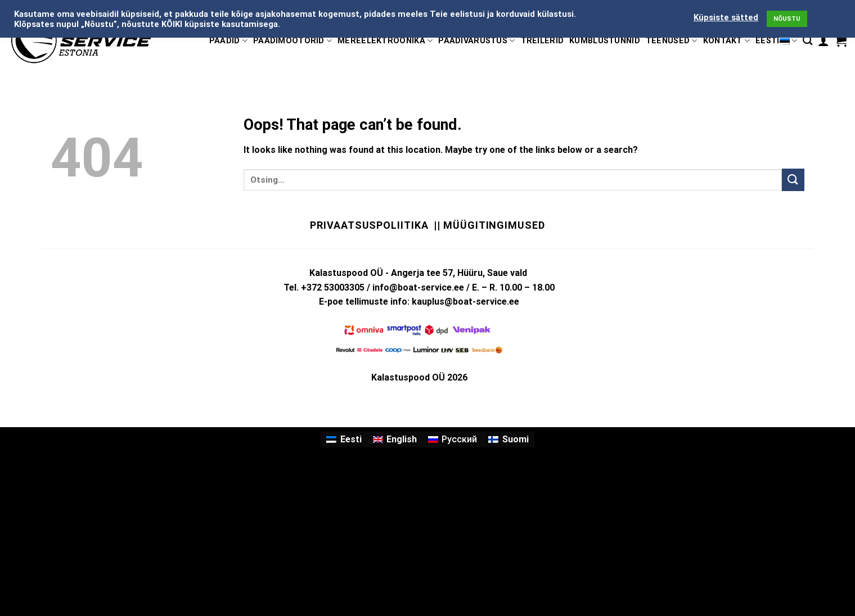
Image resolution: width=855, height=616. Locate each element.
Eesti (776, 41)
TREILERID (543, 41)
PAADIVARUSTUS (476, 41)
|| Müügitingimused (489, 225)
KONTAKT (727, 41)
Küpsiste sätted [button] (726, 17)
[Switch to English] (395, 440)
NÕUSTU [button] (787, 19)
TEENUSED (672, 41)
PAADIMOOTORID (292, 41)
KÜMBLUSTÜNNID (605, 41)
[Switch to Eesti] (344, 440)
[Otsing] (807, 41)
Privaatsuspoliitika (369, 225)
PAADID (228, 41)
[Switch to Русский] (453, 440)
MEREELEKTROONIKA (385, 41)
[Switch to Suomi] (508, 440)
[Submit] (793, 180)
